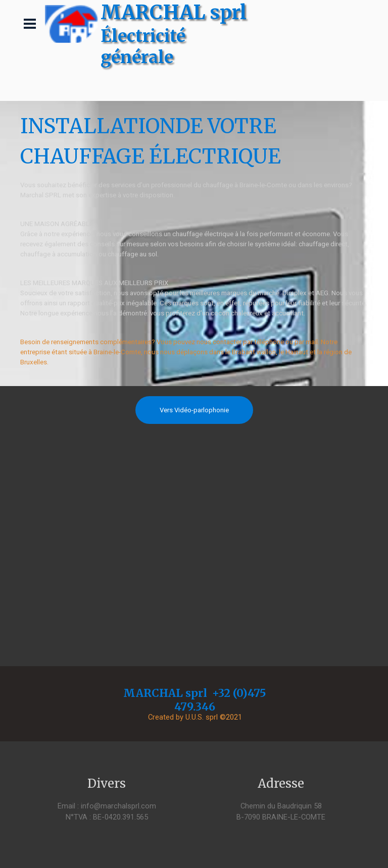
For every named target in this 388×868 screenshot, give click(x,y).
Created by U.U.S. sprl (183, 717)
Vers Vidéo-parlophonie (194, 410)
